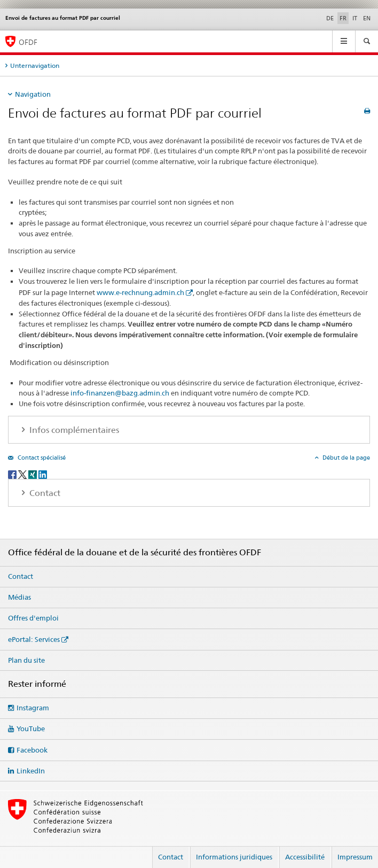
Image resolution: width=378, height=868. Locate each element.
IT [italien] (355, 18)
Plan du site (26, 660)
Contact (21, 576)
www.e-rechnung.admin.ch (140, 292)
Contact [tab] (44, 493)
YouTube (31, 728)
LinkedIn (31, 771)
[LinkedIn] (43, 474)
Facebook (32, 750)
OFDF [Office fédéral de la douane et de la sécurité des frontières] (28, 42)
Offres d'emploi (33, 618)
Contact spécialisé (41, 458)
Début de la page (345, 458)
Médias (19, 597)
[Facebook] (13, 474)
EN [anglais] (367, 18)
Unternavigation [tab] (35, 65)
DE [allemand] (330, 18)
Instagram (33, 708)
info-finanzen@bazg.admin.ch (120, 393)
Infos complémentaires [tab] (73, 430)
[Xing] (33, 474)
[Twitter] (23, 474)
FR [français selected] (343, 18)
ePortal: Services (34, 639)
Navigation (33, 94)
